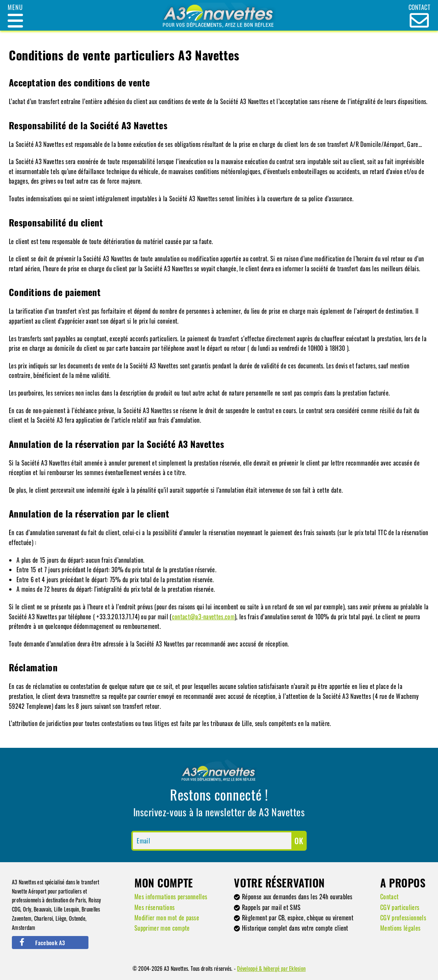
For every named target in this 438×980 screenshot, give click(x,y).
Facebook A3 (42, 943)
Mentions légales (400, 928)
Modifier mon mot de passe (167, 918)
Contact (389, 897)
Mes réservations (154, 907)
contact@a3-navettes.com (203, 617)
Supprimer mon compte (162, 928)
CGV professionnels (403, 918)
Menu (15, 7)
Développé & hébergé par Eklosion (271, 968)
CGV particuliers (400, 907)
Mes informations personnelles (171, 897)
